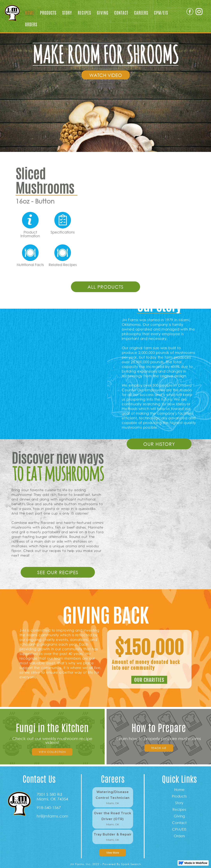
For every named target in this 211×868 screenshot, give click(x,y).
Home (30, 13)
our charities (149, 680)
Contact (121, 13)
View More (113, 853)
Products (48, 13)
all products (105, 287)
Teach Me (159, 748)
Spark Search (131, 864)
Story (67, 13)
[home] (11, 12)
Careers (141, 13)
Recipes (84, 13)
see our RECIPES (58, 572)
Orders (31, 25)
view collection (52, 752)
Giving (103, 13)
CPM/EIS (161, 13)
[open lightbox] (106, 75)
